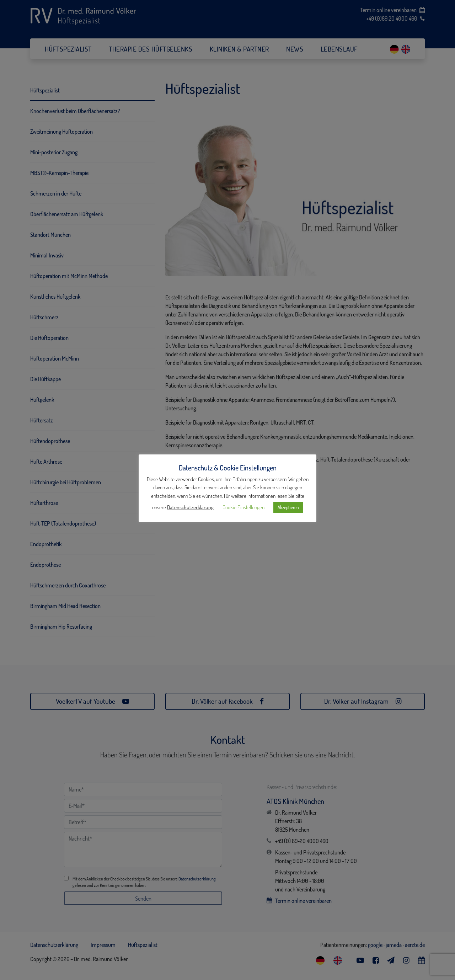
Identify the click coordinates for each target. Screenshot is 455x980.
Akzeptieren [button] (288, 507)
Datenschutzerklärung (190, 507)
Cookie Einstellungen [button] (243, 507)
